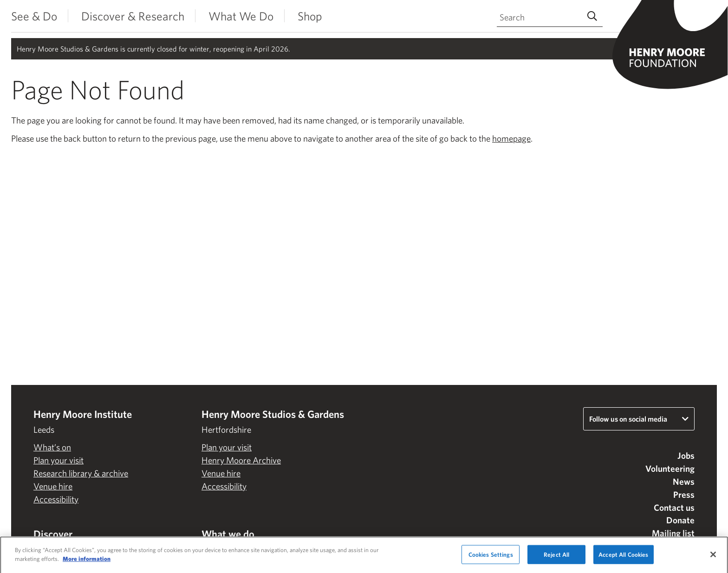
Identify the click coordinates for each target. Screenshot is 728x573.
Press (684, 495)
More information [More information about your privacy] (87, 562)
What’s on (52, 447)
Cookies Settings (491, 557)
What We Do (241, 16)
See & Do (34, 16)
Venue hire (53, 486)
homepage (511, 138)
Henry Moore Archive (241, 460)
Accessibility (56, 499)
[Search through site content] (550, 18)
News (684, 482)
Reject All (556, 557)
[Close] (713, 557)
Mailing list (673, 533)
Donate (680, 520)
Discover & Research (133, 16)
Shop (310, 16)
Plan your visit (58, 460)
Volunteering (670, 469)
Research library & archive (81, 473)
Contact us (674, 508)
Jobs (686, 456)
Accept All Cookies (623, 557)
